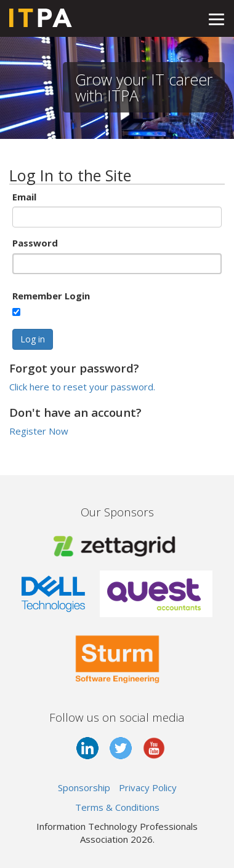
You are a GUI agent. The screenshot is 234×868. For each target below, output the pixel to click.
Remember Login (51, 296)
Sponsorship (84, 787)
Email (24, 197)
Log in (33, 339)
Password (35, 243)
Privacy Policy (148, 787)
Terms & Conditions (117, 807)
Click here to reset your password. (82, 387)
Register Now (39, 431)
